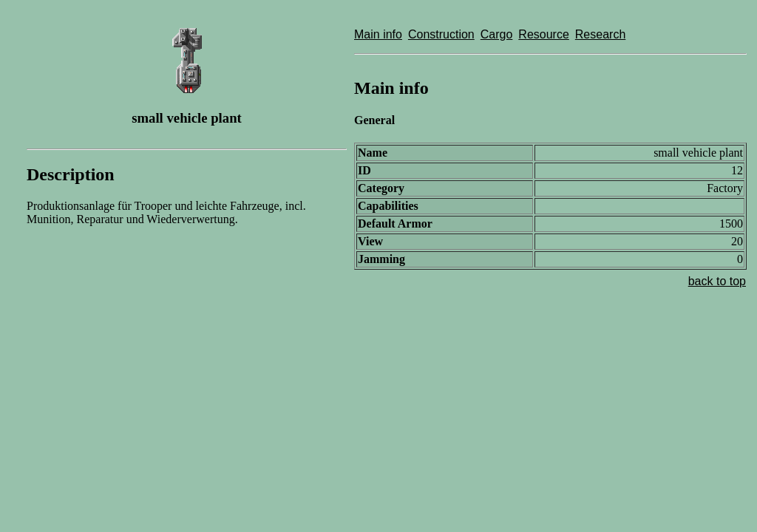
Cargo (497, 34)
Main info (378, 34)
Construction (441, 34)
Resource (543, 34)
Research (600, 34)
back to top (717, 281)
